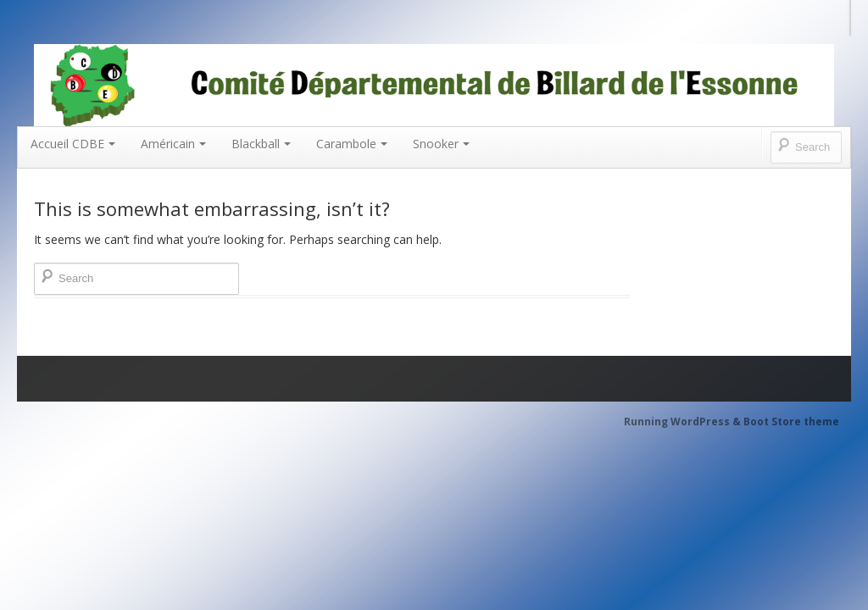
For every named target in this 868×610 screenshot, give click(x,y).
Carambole (352, 144)
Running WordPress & (684, 421)
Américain (173, 144)
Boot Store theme (791, 421)
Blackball (261, 144)
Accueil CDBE (73, 144)
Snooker (441, 144)
